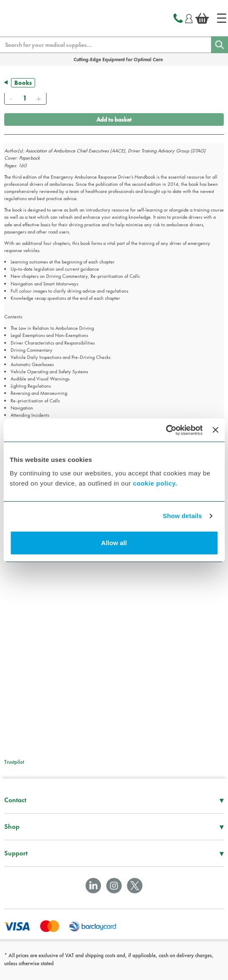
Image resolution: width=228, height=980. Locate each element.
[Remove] (11, 98)
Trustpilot (14, 762)
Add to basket (114, 119)
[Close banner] (215, 430)
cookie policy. (155, 483)
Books (23, 83)
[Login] (189, 17)
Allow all (114, 543)
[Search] (220, 45)
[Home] (222, 18)
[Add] (38, 98)
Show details (183, 516)
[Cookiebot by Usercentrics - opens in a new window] (166, 430)
